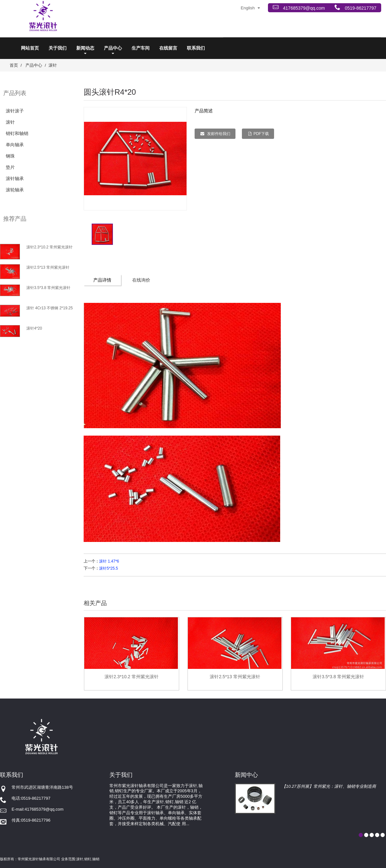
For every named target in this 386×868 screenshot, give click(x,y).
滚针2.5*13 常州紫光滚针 (48, 267)
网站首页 (30, 48)
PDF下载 (261, 134)
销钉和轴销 (17, 133)
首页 (14, 65)
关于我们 (58, 48)
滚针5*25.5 (109, 568)
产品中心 (113, 50)
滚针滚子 (15, 111)
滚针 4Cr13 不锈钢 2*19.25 (50, 308)
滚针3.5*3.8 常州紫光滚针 (48, 288)
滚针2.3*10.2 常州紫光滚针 (50, 247)
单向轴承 (15, 145)
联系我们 (196, 48)
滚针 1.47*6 (109, 561)
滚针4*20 (34, 328)
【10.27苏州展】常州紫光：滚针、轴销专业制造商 (329, 786)
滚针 (53, 65)
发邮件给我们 (218, 134)
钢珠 (10, 156)
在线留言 (168, 48)
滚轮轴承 (15, 190)
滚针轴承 (15, 178)
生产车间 (141, 48)
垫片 (10, 167)
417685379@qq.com (303, 8)
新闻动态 (85, 50)
